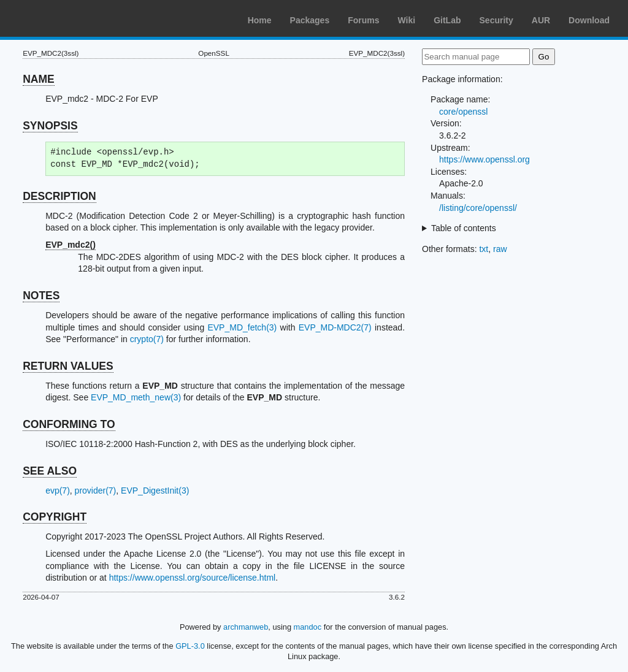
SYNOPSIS (50, 126)
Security (496, 20)
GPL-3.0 (190, 646)
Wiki (407, 20)
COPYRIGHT (55, 517)
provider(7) (96, 491)
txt (484, 249)
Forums (363, 20)
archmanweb (246, 627)
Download (589, 20)
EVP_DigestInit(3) (155, 491)
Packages (310, 20)
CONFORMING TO (69, 424)
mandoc (308, 627)
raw (500, 249)
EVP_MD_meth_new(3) (136, 397)
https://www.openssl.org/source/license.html (193, 578)
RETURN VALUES (68, 366)
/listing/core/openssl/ (478, 208)
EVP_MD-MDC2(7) (335, 327)
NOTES (41, 296)
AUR (541, 20)
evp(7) (58, 491)
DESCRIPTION (59, 196)
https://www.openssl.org (484, 159)
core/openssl (463, 112)
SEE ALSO (50, 471)
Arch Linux (67, 18)
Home (260, 20)
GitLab (447, 20)
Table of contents (464, 228)
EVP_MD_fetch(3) (242, 327)
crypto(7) (147, 339)
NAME (39, 79)
